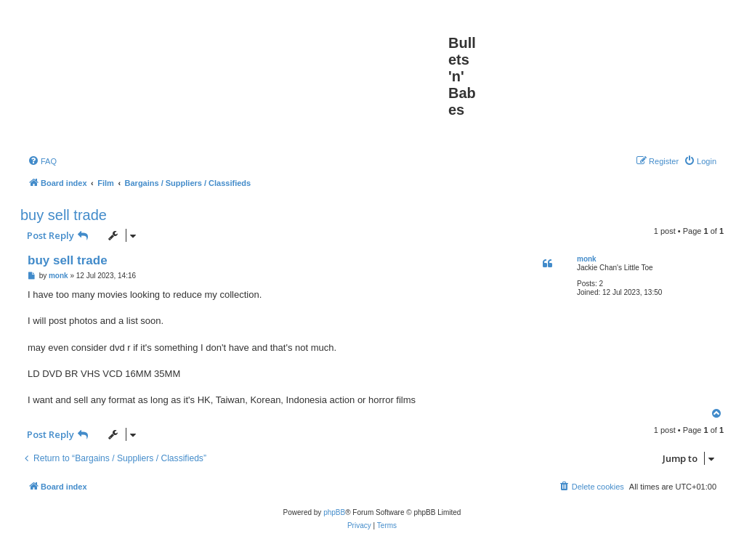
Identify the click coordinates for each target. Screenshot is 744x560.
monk (587, 259)
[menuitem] (42, 161)
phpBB (334, 512)
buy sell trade (64, 215)
